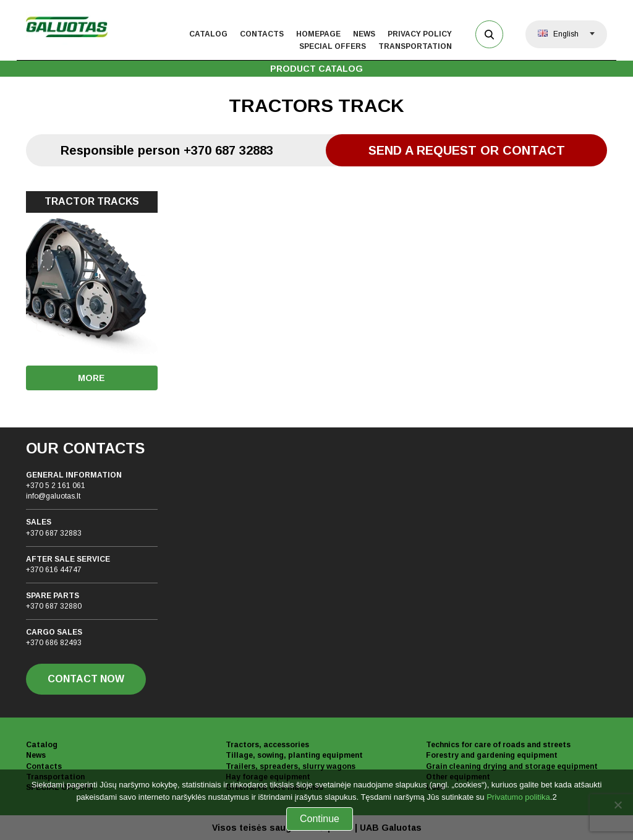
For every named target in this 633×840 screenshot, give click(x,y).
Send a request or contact (467, 150)
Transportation (415, 46)
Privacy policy (420, 34)
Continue (320, 819)
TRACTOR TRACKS (92, 201)
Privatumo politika (518, 797)
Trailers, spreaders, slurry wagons (291, 766)
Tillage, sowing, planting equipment (294, 755)
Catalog (208, 34)
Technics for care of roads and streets (498, 745)
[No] (618, 805)
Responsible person (167, 150)
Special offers (333, 46)
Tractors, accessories (267, 745)
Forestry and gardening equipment (492, 755)
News (364, 34)
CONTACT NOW (86, 679)
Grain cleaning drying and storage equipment (512, 766)
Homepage (318, 34)
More (91, 378)
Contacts (262, 34)
